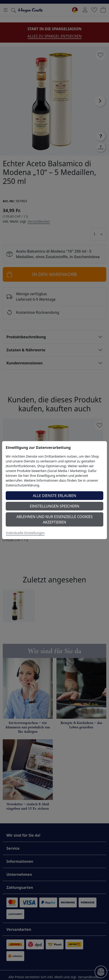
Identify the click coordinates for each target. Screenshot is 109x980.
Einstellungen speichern (54, 506)
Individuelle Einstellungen (25, 533)
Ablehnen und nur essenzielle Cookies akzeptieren (54, 519)
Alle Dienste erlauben (55, 496)
